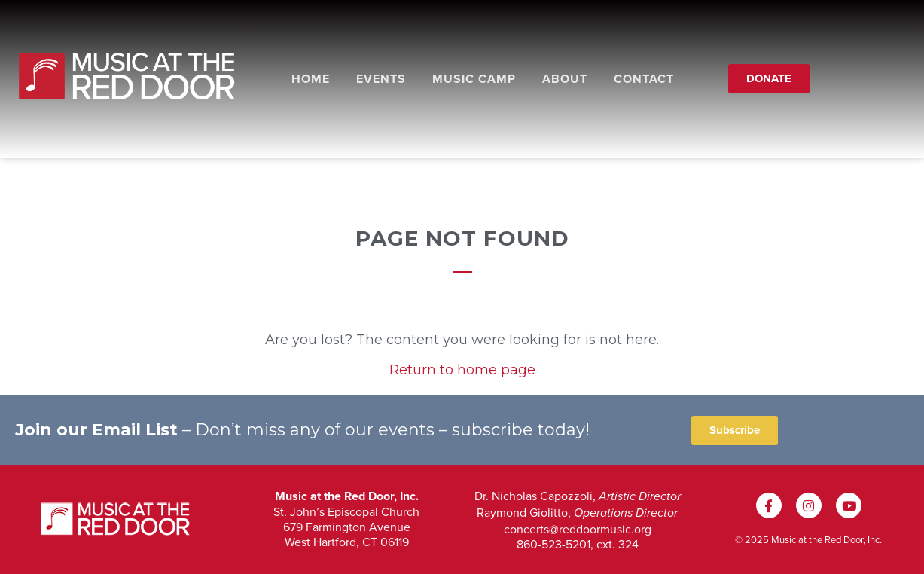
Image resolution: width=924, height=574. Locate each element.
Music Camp (474, 79)
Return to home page (462, 370)
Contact (644, 79)
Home (311, 79)
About (565, 79)
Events (381, 79)
